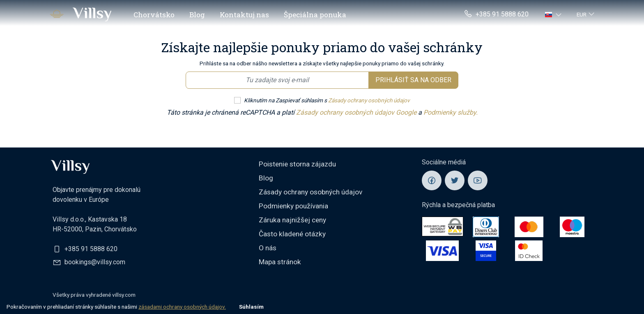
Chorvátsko (154, 15)
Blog (197, 15)
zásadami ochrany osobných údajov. (182, 307)
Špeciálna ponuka (315, 15)
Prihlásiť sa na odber (413, 80)
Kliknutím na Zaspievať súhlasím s (327, 100)
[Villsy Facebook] (432, 180)
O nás (268, 248)
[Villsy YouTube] (478, 180)
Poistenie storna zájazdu (297, 164)
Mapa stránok (280, 262)
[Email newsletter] (277, 80)
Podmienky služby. (451, 112)
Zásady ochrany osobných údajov (369, 100)
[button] (554, 14)
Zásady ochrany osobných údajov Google (357, 112)
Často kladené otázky (292, 234)
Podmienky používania (293, 206)
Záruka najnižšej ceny (292, 220)
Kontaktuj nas (244, 15)
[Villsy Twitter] (455, 180)
